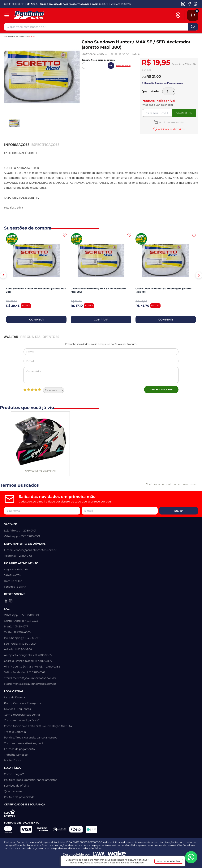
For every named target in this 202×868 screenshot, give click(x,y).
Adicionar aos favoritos (171, 129)
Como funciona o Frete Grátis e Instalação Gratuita (38, 726)
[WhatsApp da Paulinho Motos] (196, 4)
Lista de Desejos (15, 697)
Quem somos (13, 791)
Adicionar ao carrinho (171, 122)
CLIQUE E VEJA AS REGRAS (115, 4)
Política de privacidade (19, 797)
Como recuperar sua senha (22, 715)
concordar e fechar (169, 861)
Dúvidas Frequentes (17, 709)
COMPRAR (36, 320)
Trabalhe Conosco (16, 755)
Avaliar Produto (161, 389)
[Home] (43, 15)
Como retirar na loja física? (22, 720)
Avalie (136, 54)
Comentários (101, 375)
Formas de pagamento (19, 749)
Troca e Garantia (15, 732)
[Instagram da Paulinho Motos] (183, 4)
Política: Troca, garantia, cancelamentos (31, 738)
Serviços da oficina (17, 786)
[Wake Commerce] (117, 855)
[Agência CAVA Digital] (99, 855)
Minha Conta (13, 760)
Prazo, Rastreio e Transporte (23, 703)
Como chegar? (14, 774)
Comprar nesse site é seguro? (24, 743)
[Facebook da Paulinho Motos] (189, 4)
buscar (193, 27)
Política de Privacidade (130, 863)
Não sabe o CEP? (123, 66)
